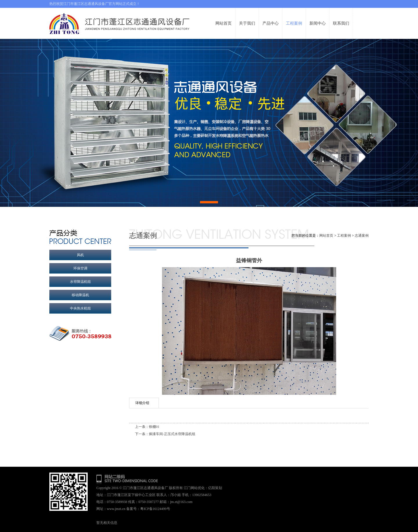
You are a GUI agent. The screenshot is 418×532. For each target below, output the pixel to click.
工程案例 (344, 236)
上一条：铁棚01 (147, 427)
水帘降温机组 (80, 282)
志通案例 (362, 236)
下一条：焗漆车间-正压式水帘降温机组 (165, 434)
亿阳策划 (215, 488)
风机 (80, 255)
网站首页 (326, 236)
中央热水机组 (80, 308)
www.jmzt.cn (116, 509)
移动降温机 (80, 295)
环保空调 (80, 268)
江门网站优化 (194, 488)
